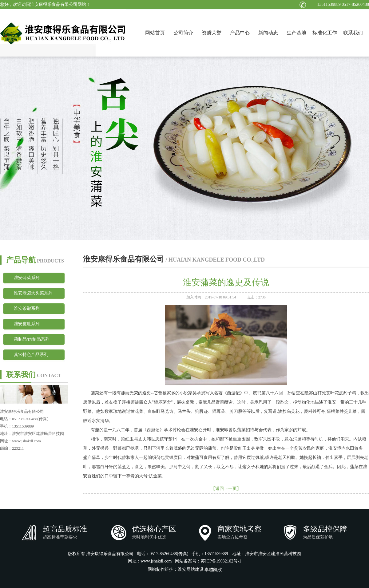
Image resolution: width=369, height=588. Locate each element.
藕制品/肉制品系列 (32, 339)
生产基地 (296, 33)
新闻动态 (268, 33)
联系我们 (353, 33)
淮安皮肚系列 (27, 324)
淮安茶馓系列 (27, 308)
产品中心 (240, 33)
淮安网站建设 (191, 569)
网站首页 (155, 33)
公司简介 (183, 33)
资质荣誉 (212, 33)
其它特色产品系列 (31, 355)
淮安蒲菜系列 (27, 278)
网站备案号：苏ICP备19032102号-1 (208, 561)
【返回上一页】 (226, 489)
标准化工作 (325, 33)
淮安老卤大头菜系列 (33, 293)
